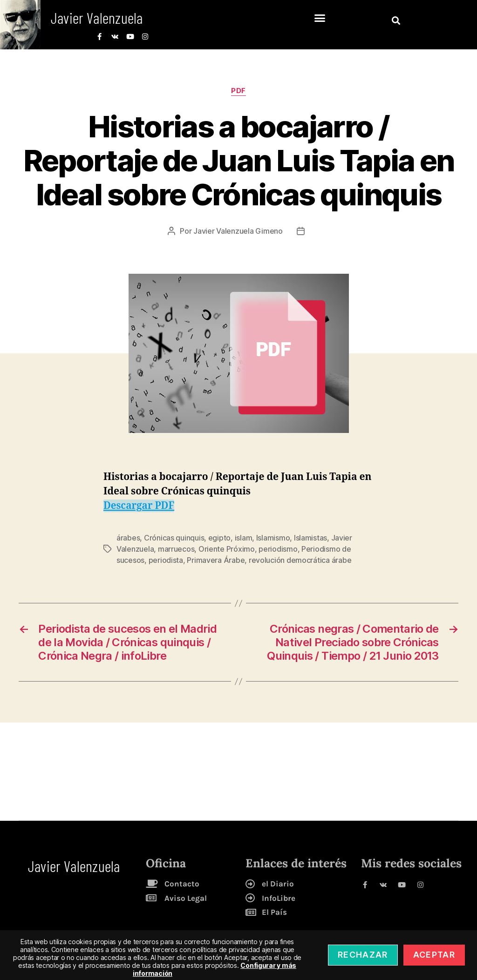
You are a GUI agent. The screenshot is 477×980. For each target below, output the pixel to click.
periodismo (278, 549)
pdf (238, 91)
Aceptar (434, 955)
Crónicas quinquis (174, 538)
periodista (166, 560)
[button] (320, 18)
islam (244, 538)
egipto (219, 538)
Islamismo (273, 538)
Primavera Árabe (216, 560)
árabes (128, 538)
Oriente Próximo (227, 549)
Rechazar (363, 955)
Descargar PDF (139, 506)
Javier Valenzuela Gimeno (238, 231)
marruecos (176, 549)
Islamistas (310, 538)
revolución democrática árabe (300, 560)
